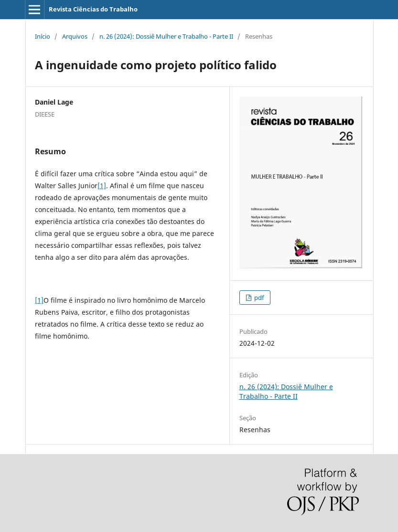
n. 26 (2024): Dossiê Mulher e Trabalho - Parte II (166, 36)
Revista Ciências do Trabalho (93, 9)
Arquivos (75, 36)
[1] (102, 186)
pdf (258, 298)
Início (43, 36)
